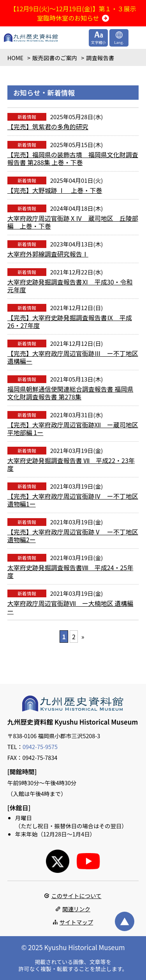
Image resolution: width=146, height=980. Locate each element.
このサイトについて (76, 896)
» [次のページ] (83, 637)
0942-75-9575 (40, 747)
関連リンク (76, 909)
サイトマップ (76, 922)
